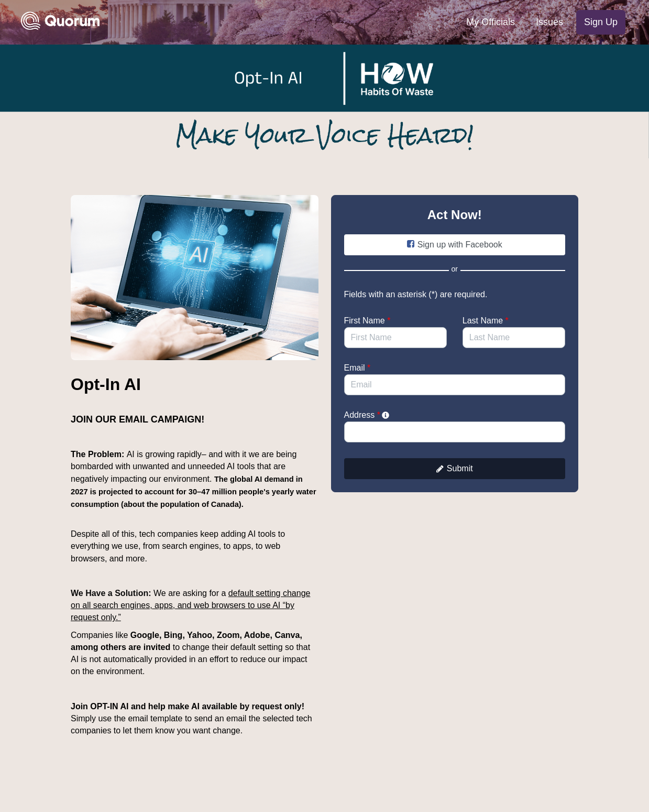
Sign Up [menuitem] (601, 22)
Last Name (486, 321)
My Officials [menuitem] (491, 22)
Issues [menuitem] (549, 22)
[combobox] (455, 432)
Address (367, 415)
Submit (455, 469)
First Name (367, 321)
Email (357, 368)
